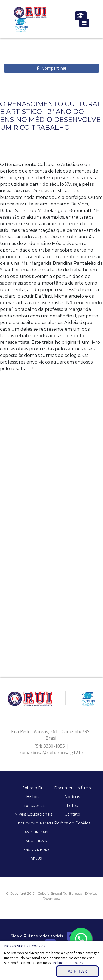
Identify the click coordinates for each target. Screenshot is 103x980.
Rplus (36, 858)
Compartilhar (54, 68)
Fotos (72, 806)
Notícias (72, 797)
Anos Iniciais (36, 832)
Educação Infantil (36, 823)
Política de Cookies (72, 823)
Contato (72, 814)
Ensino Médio (36, 850)
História (33, 797)
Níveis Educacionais (33, 814)
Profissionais (33, 806)
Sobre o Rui (33, 788)
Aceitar (77, 971)
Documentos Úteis (72, 788)
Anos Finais (36, 841)
